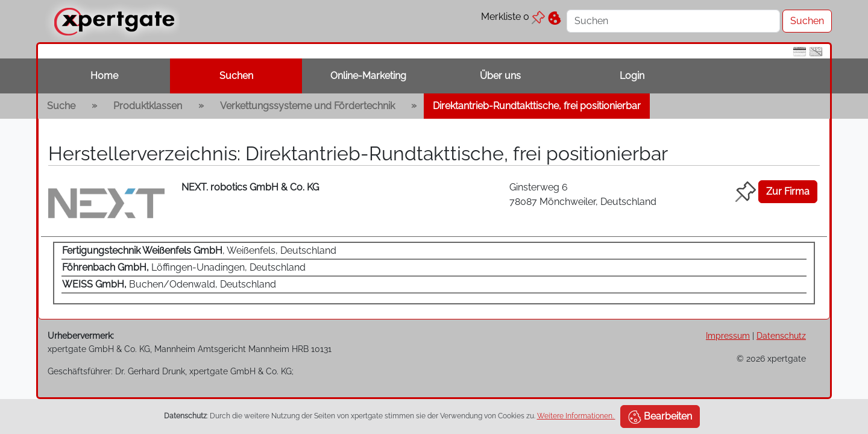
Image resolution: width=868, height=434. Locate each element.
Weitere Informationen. (576, 416)
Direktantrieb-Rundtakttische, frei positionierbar (537, 106)
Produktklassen (148, 106)
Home (104, 76)
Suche (61, 106)
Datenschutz (781, 335)
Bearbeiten (660, 417)
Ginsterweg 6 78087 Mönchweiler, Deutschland (583, 194)
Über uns (500, 76)
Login (632, 76)
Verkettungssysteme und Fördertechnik (307, 106)
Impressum (728, 335)
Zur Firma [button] (788, 191)
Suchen (236, 76)
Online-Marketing (368, 76)
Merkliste (513, 17)
